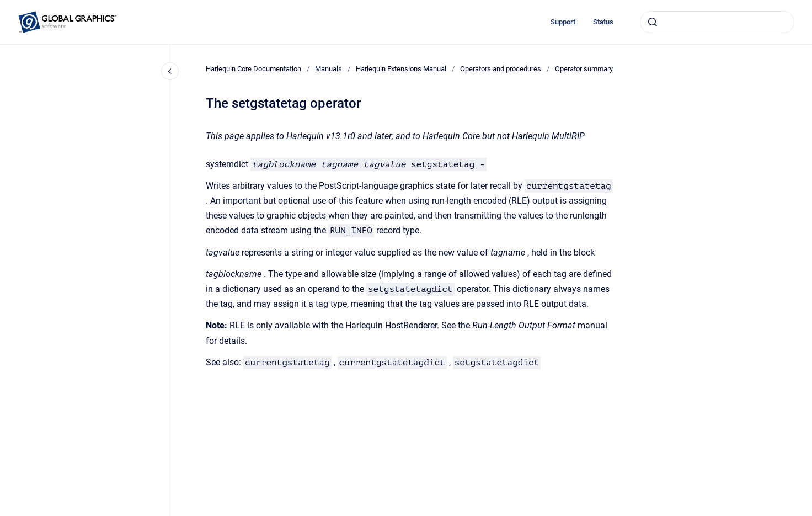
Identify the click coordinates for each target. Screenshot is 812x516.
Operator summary (584, 69)
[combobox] (717, 22)
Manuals (328, 69)
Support (563, 22)
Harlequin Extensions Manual (401, 69)
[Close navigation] (170, 71)
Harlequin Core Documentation (253, 69)
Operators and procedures (501, 69)
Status (603, 22)
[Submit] (653, 22)
